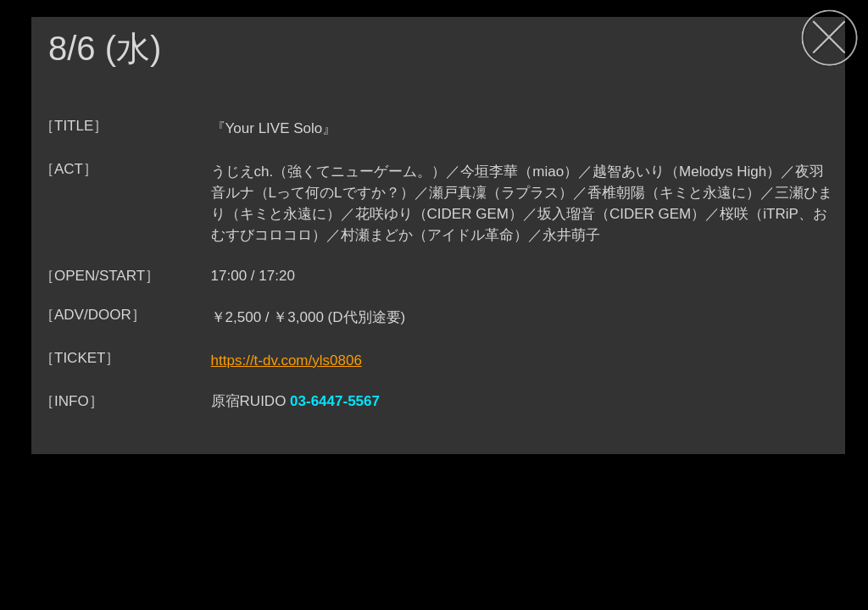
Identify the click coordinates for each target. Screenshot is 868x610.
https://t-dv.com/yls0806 (287, 360)
